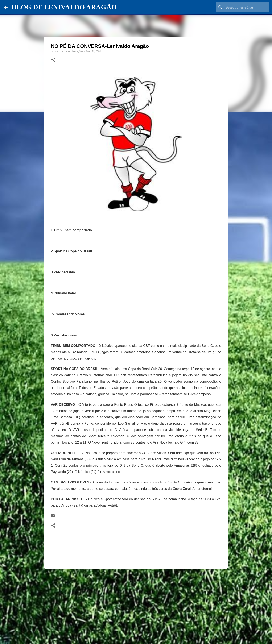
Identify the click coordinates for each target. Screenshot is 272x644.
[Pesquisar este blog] (247, 7)
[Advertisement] (136, 604)
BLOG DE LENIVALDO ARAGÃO (64, 7)
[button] (53, 60)
